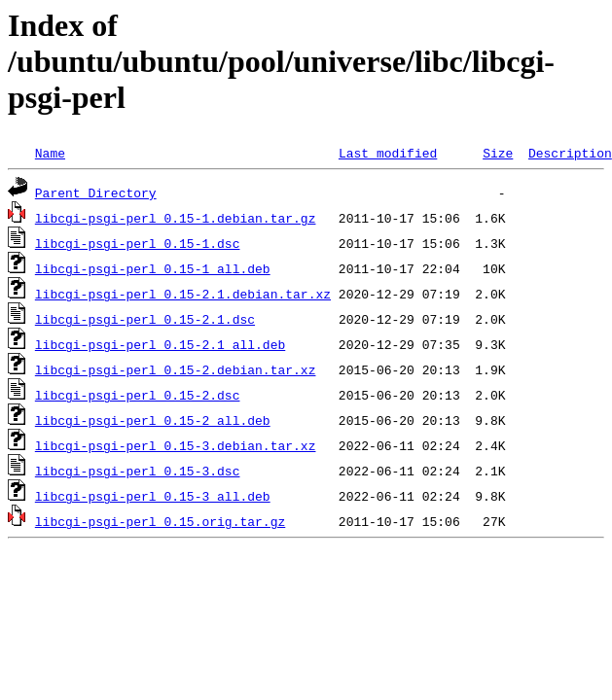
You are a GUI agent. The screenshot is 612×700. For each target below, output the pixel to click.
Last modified (388, 153)
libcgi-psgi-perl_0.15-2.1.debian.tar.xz (183, 294)
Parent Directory (96, 192)
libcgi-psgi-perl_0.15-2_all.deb (153, 420)
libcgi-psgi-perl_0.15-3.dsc (138, 471)
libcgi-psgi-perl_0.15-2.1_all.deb (160, 344)
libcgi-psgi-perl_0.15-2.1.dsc (145, 319)
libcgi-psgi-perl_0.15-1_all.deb (153, 268)
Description (570, 153)
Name (50, 153)
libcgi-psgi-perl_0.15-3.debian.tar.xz (176, 445)
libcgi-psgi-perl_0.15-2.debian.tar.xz (176, 369)
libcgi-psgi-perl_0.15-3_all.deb (153, 496)
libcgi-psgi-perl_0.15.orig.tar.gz (160, 521)
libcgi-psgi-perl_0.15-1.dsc (138, 243)
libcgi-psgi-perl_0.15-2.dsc (138, 395)
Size (498, 153)
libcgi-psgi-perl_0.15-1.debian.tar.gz (176, 218)
